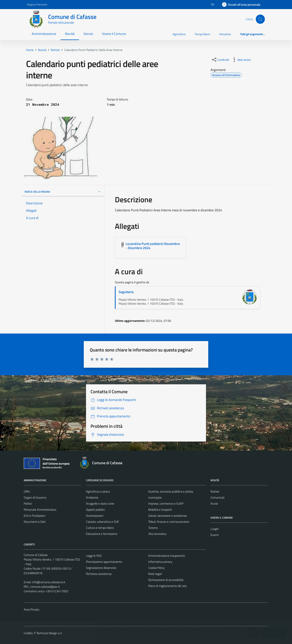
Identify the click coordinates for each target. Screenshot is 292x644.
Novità (70, 34)
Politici (28, 503)
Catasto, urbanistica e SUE (103, 522)
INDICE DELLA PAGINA (63, 192)
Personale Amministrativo (40, 510)
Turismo (153, 528)
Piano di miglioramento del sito (168, 586)
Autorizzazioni (95, 516)
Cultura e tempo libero (100, 528)
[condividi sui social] (220, 60)
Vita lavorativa (157, 534)
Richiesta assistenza (99, 574)
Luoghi (215, 529)
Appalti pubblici (95, 510)
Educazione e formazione (102, 534)
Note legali (155, 574)
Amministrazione (44, 34)
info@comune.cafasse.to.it (49, 582)
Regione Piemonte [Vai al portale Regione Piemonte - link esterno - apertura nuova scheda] (37, 4)
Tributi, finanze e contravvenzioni (169, 522)
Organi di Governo (35, 497)
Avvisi (214, 503)
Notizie (215, 491)
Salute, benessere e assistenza (168, 516)
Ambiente (92, 497)
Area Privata (32, 609)
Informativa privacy (160, 562)
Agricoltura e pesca (98, 491)
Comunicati (217, 497)
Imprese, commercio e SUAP (166, 503)
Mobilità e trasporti (160, 510)
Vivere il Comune (114, 34)
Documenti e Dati (35, 522)
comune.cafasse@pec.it (45, 587)
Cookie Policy (156, 568)
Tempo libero (202, 34)
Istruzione (225, 34)
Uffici (27, 491)
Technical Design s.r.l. (49, 633)
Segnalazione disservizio (101, 568)
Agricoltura (179, 34)
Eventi (215, 535)
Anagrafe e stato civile (100, 503)
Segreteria (126, 292)
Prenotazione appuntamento (104, 562)
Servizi (88, 34)
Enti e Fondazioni (35, 516)
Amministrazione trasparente (167, 556)
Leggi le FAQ (94, 556)
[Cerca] (260, 19)
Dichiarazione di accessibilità (166, 580)
